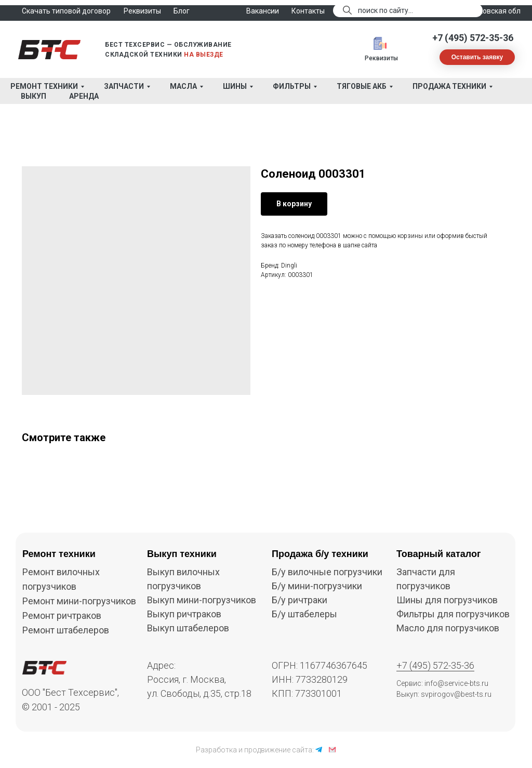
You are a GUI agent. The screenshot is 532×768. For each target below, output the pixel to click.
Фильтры (292, 86)
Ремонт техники (44, 86)
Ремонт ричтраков (62, 615)
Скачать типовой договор (66, 11)
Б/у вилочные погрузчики (327, 572)
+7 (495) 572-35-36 (473, 38)
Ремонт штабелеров (66, 630)
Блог (182, 11)
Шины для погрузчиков (447, 600)
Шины (235, 86)
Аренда (84, 96)
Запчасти (124, 86)
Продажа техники (449, 86)
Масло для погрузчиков (448, 628)
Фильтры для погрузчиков (453, 614)
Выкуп (34, 96)
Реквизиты (381, 58)
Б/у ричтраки (300, 600)
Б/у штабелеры (304, 614)
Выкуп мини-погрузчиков (202, 600)
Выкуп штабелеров (188, 628)
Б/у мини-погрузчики (317, 586)
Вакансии (263, 11)
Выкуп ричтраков (184, 614)
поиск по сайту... (385, 10)
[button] (477, 57)
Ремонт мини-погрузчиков (79, 601)
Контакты (308, 11)
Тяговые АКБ (362, 86)
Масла (183, 86)
